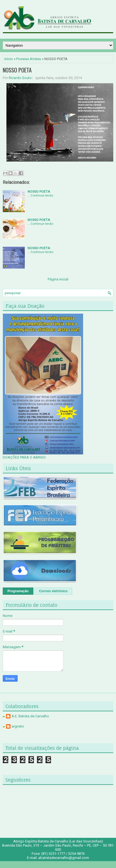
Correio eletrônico (53, 591)
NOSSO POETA (17, 70)
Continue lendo (42, 195)
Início (9, 59)
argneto (18, 726)
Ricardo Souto (20, 78)
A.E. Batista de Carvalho (30, 716)
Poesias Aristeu (29, 59)
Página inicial (58, 279)
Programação (18, 591)
